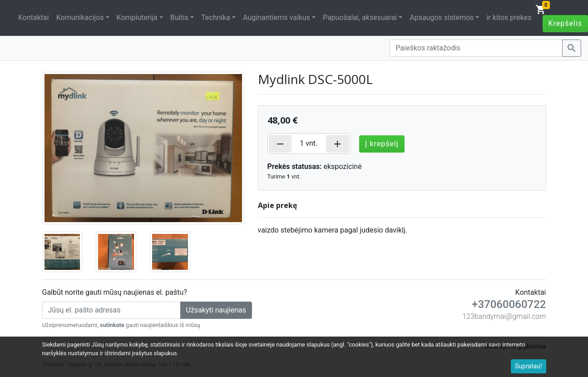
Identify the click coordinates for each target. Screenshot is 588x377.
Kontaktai (34, 17)
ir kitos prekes (509, 17)
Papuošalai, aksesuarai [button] (360, 17)
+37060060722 (509, 304)
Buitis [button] (179, 17)
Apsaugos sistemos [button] (442, 17)
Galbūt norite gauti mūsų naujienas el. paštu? (115, 292)
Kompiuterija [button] (137, 17)
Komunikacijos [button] (80, 17)
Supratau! (529, 366)
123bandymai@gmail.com (504, 316)
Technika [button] (216, 17)
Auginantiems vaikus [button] (277, 17)
